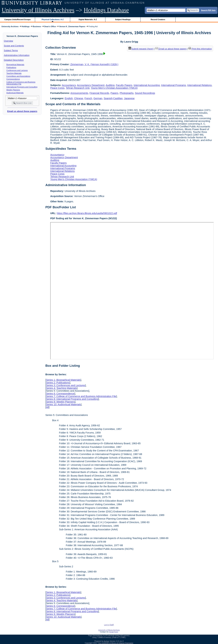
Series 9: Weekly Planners (60, 402)
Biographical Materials (15, 65)
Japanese (129, 98)
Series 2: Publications (58, 383)
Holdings (26, 26)
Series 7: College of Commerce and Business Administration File (81, 396)
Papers (114, 93)
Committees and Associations (18, 76)
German (98, 98)
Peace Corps (57, 88)
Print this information (200, 49)
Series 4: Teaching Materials (61, 388)
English (69, 98)
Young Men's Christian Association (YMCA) (114, 88)
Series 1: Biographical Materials (63, 380)
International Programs (174, 85)
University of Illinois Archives (38, 10)
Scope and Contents (14, 46)
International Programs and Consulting (22, 87)
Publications (11, 67)
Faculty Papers (124, 85)
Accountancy (69, 85)
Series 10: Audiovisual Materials (63, 404)
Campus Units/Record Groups (18, 19)
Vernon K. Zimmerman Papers (72, 26)
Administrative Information (17, 55)
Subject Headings (123, 19)
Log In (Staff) (109, 625)
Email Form (114, 632)
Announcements (79, 93)
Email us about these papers (22, 111)
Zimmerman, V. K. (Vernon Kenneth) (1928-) (94, 64)
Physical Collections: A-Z (53, 19)
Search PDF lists (208, 10)
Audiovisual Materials (15, 93)
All (47, 407)
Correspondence (13, 79)
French (88, 98)
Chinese (79, 98)
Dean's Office (50, 26)
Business (37, 26)
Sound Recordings (145, 93)
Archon (107, 641)
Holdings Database (106, 10)
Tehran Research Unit (78, 88)
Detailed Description (14, 60)
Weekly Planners (13, 90)
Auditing (110, 85)
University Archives (10, 26)
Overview (9, 41)
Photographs (127, 93)
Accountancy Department (91, 85)
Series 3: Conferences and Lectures (66, 385)
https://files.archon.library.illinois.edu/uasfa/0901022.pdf (87, 213)
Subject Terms (11, 50)
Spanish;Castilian (113, 98)
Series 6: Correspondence (60, 394)
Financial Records (99, 93)
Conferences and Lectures (17, 70)
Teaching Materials (14, 73)
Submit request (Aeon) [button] (141, 49)
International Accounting (147, 85)
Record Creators (158, 19)
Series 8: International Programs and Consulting (72, 399)
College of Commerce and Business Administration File (21, 83)
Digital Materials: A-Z (88, 19)
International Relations (200, 85)
